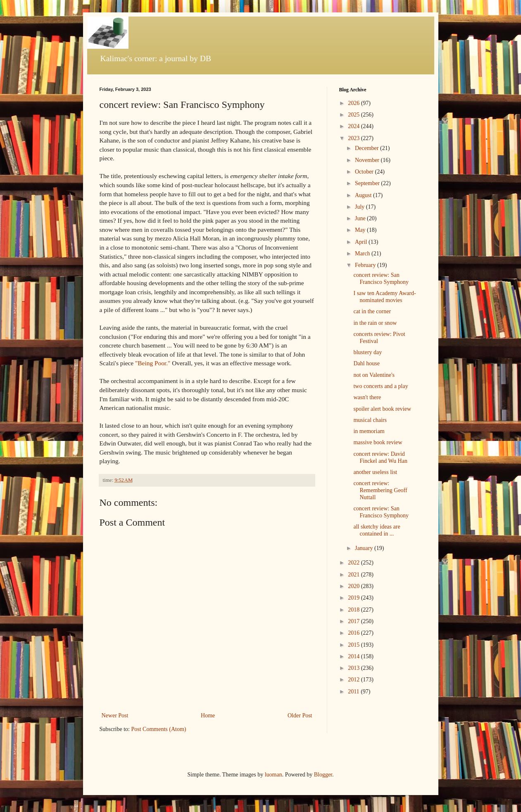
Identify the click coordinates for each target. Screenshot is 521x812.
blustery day (368, 352)
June (361, 218)
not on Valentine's (374, 375)
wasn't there (367, 397)
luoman (274, 775)
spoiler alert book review (382, 409)
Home (208, 716)
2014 (354, 656)
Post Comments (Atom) (159, 729)
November (368, 160)
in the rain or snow (375, 323)
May (361, 230)
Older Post (300, 716)
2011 (354, 692)
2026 (354, 103)
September (368, 183)
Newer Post (115, 716)
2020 (354, 586)
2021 (354, 575)
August (364, 195)
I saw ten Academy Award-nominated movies (384, 297)
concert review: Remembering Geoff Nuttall (380, 490)
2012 (354, 680)
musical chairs (370, 420)
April (362, 242)
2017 (354, 621)
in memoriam (369, 431)
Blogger (323, 775)
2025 (354, 115)
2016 (354, 633)
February (366, 265)
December (368, 148)
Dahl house (366, 363)
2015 (354, 645)
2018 (354, 610)
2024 (354, 126)
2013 (354, 668)
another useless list (375, 472)
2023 (354, 138)
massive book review (378, 442)
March (363, 254)
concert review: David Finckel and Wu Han (380, 457)
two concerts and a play (381, 386)
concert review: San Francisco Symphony (381, 279)
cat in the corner (372, 311)
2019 (354, 598)
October (365, 172)
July (360, 207)
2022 (354, 563)
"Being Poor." (153, 363)
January (365, 548)
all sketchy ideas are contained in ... (377, 530)
